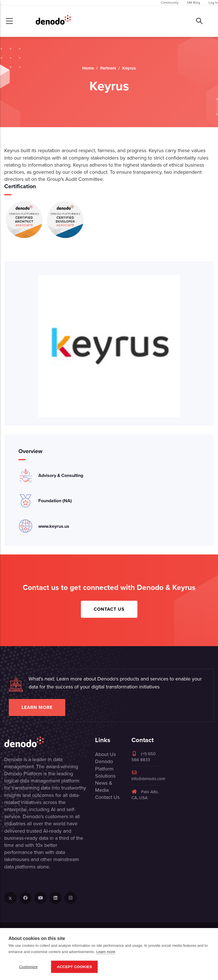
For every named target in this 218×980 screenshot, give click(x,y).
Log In (213, 3)
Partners (108, 68)
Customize (28, 967)
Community (170, 3)
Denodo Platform (104, 765)
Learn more (37, 707)
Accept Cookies (74, 967)
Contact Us (109, 609)
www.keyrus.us (54, 526)
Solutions (105, 776)
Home (88, 68)
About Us (105, 754)
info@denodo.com (148, 776)
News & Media (104, 787)
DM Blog (194, 3)
